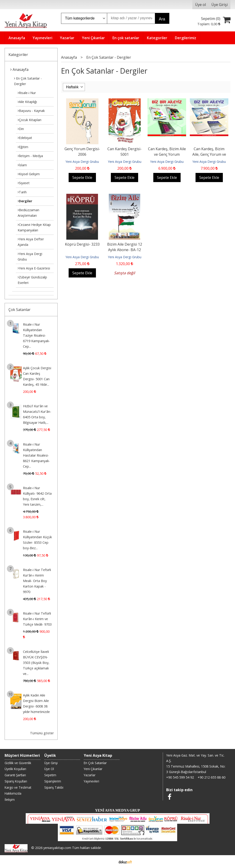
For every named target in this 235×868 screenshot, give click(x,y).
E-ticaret (110, 862)
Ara (162, 19)
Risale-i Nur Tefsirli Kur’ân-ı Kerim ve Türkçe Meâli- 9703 (37, 619)
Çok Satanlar (20, 310)
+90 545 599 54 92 (180, 777)
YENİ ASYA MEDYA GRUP (117, 810)
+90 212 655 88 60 (211, 777)
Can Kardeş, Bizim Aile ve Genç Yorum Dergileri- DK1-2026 (167, 154)
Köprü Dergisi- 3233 (82, 244)
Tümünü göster (42, 733)
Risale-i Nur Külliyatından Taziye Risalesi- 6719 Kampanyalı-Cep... (36, 335)
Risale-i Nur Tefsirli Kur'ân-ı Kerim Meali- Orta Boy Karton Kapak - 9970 (37, 581)
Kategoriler (18, 55)
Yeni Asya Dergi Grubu (82, 162)
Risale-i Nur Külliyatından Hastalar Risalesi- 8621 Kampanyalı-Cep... (36, 455)
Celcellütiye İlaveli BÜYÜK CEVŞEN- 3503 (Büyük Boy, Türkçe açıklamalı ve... (36, 663)
